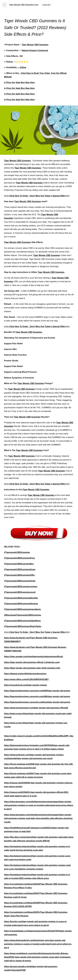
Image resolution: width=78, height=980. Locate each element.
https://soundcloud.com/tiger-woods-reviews (25, 685)
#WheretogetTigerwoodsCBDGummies (23, 615)
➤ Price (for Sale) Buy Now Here (19, 82)
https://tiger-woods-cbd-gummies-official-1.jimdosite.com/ (32, 662)
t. (5, 5)
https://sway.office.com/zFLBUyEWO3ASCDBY (26, 679)
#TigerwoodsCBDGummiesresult (20, 592)
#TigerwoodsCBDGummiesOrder (20, 581)
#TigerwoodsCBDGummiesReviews (21, 604)
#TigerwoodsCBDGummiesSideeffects (22, 621)
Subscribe (46, 5)
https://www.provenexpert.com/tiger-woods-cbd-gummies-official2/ (36, 708)
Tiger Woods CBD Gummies (35, 45)
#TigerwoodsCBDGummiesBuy (19, 564)
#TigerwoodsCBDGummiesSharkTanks (23, 626)
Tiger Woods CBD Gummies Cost (24, 5)
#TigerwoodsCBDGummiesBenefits (21, 598)
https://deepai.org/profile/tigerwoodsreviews (25, 674)
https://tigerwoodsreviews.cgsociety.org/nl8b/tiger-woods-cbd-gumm (37, 696)
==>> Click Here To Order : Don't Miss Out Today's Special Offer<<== (37, 196)
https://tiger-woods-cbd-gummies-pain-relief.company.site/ (32, 668)
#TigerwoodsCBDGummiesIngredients (22, 609)
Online (23, 67)
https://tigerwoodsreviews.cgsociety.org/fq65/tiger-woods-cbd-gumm (37, 691)
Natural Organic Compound (35, 50)
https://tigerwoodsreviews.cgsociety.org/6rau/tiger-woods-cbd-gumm (37, 702)
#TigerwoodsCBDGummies (17, 552)
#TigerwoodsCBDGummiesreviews (21, 587)
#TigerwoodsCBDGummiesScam (20, 569)
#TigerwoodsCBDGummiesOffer (19, 575)
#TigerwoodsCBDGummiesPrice (19, 558)
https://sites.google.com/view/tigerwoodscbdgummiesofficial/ (34, 657)
